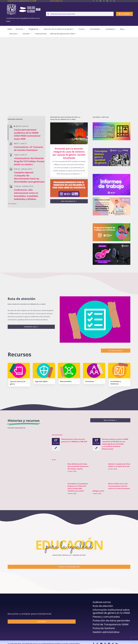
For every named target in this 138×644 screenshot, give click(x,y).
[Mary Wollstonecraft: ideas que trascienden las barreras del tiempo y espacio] (59, 471)
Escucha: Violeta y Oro (56, 1)
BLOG (54, 460)
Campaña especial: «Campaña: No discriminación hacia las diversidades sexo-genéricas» (29, 177)
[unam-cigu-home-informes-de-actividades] (112, 175)
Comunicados (57, 435)
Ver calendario (12, 204)
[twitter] (97, 1)
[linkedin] (114, 1)
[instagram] (104, 1)
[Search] (48, 14)
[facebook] (93, 1)
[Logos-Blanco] (24, 4)
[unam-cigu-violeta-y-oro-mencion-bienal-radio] (27, 437)
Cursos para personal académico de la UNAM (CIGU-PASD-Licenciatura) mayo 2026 (27, 134)
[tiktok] (111, 1)
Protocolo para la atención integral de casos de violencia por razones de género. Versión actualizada (69, 153)
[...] (80, 174)
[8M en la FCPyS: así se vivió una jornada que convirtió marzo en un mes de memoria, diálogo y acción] (99, 485)
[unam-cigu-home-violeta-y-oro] (112, 244)
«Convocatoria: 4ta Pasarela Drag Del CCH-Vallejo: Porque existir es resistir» (29, 161)
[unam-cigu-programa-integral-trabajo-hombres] (112, 224)
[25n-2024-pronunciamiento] (69, 180)
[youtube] (100, 1)
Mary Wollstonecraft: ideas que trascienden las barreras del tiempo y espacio (78, 466)
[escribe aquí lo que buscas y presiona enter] (80, 14)
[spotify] (107, 1)
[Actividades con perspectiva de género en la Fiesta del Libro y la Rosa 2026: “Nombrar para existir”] (59, 487)
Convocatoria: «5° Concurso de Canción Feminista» (29, 148)
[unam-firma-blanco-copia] (13, 601)
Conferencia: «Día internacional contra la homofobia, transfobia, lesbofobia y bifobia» (26, 194)
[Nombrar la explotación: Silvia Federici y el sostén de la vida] (99, 471)
